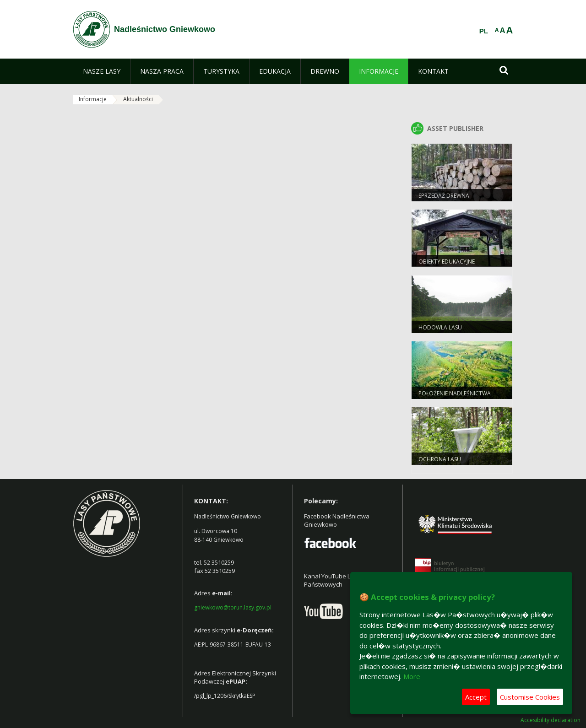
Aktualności (138, 99)
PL (484, 31)
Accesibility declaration (551, 720)
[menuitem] (102, 71)
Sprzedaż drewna (444, 196)
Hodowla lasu (440, 327)
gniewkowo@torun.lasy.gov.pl (233, 607)
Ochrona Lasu (440, 459)
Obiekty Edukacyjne (447, 262)
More (412, 676)
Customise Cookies (530, 697)
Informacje (93, 99)
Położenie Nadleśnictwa (455, 393)
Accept (476, 697)
